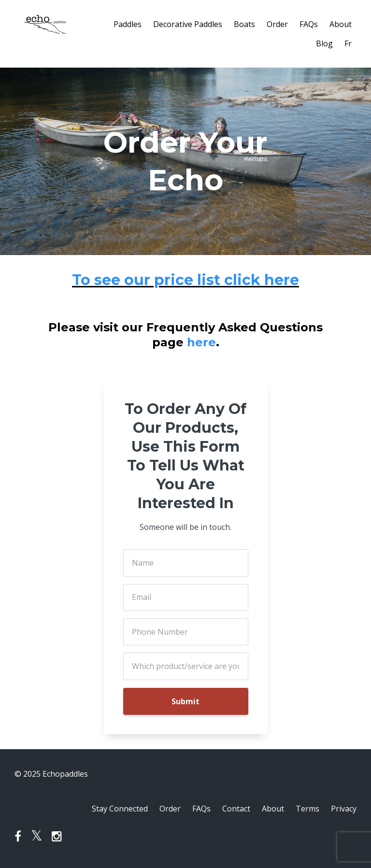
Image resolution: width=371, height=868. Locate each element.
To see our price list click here (185, 280)
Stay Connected (120, 809)
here (201, 342)
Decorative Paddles (188, 24)
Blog (324, 43)
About (341, 24)
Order (277, 24)
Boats (244, 24)
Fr (348, 43)
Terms (307, 809)
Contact (236, 809)
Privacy (344, 809)
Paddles (128, 24)
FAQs (309, 24)
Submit (185, 701)
